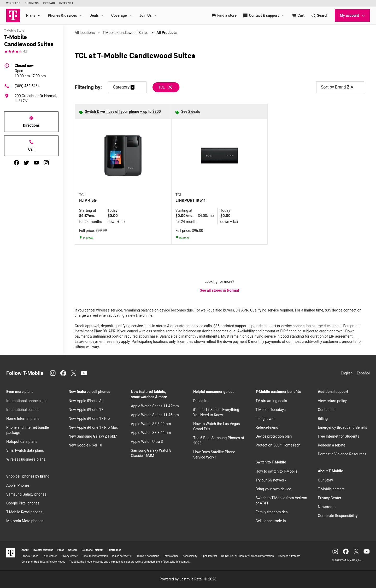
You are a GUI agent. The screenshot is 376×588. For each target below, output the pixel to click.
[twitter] (26, 163)
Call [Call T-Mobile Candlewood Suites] (31, 145)
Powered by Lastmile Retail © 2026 (188, 579)
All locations (85, 33)
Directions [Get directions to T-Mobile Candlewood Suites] (31, 121)
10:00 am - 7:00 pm (30, 70)
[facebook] (16, 163)
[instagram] (46, 163)
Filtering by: (88, 87)
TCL (161, 87)
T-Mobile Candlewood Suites (126, 33)
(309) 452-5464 (22, 86)
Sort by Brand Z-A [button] (340, 87)
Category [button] (121, 87)
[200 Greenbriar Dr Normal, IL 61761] (31, 98)
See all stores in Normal (219, 290)
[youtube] (36, 163)
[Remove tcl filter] (166, 87)
